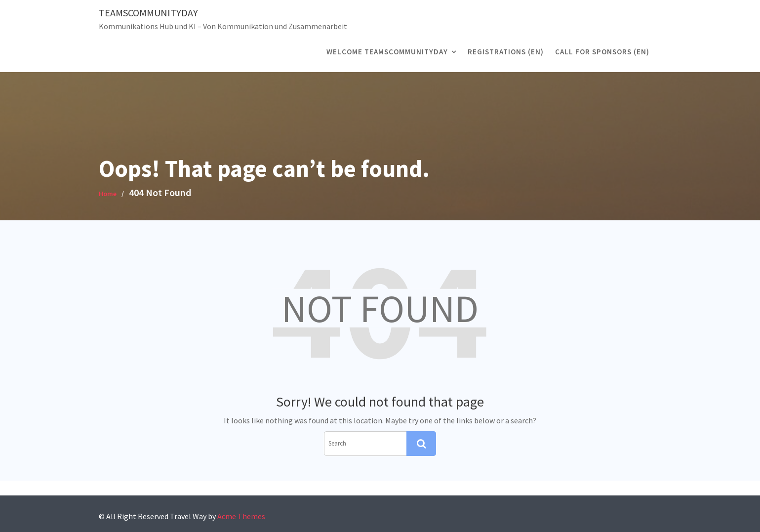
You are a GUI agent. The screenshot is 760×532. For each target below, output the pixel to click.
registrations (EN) (506, 52)
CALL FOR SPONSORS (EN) (602, 52)
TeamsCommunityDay (148, 13)
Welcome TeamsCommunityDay (387, 52)
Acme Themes (241, 516)
